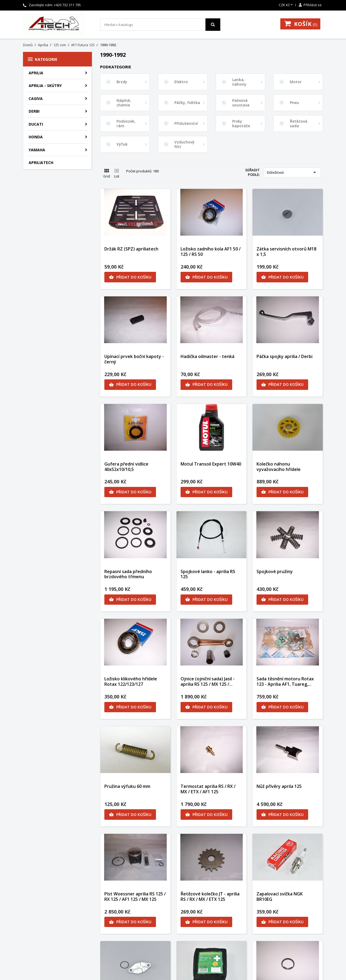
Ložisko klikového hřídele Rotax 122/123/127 (131, 681)
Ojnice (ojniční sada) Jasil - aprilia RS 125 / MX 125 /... (208, 681)
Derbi (34, 111)
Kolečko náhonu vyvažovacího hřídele (279, 467)
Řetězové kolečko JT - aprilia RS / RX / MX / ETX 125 (210, 897)
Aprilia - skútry (45, 86)
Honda (36, 137)
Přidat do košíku (130, 277)
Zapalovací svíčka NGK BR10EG (280, 897)
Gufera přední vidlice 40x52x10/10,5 (126, 467)
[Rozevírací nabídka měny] (286, 5)
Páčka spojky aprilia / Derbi (285, 356)
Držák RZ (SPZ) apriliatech (131, 249)
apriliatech (41, 163)
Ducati (36, 124)
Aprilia (36, 73)
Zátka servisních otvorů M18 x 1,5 (286, 252)
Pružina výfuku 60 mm (127, 786)
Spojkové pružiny (275, 571)
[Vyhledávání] (160, 25)
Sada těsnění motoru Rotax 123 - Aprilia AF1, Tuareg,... (285, 681)
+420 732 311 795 (67, 5)
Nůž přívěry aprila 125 (279, 786)
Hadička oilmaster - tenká (207, 356)
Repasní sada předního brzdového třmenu (128, 574)
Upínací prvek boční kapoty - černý (134, 359)
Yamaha (37, 150)
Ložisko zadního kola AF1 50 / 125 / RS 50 (211, 252)
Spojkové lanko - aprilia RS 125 (208, 574)
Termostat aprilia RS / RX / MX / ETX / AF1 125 (208, 789)
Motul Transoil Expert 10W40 (211, 464)
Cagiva (36, 98)
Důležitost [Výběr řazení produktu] (292, 172)
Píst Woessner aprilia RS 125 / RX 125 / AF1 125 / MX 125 (135, 897)
